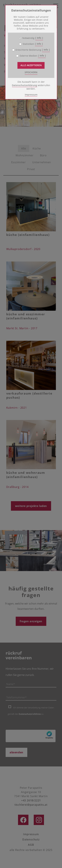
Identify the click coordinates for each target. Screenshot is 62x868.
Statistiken (28, 44)
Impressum (31, 95)
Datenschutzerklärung (24, 85)
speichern (31, 72)
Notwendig (28, 38)
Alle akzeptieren (31, 65)
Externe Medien (28, 56)
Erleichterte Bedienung (28, 50)
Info (39, 38)
